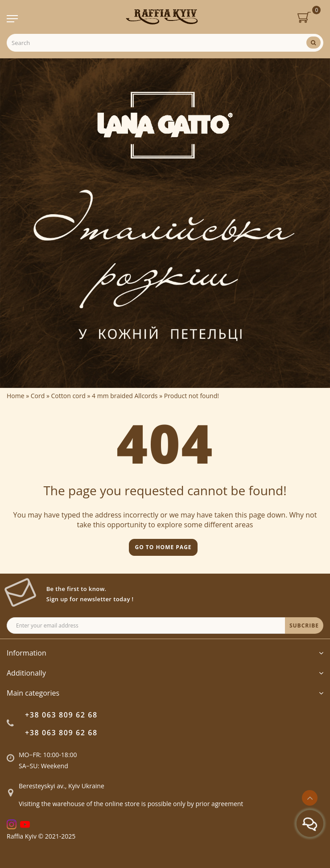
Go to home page (163, 547)
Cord (38, 396)
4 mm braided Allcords (125, 396)
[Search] (313, 43)
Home (16, 396)
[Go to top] (310, 798)
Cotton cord (68, 396)
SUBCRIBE (304, 626)
